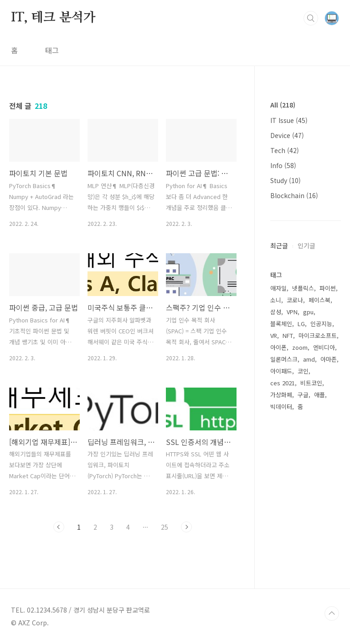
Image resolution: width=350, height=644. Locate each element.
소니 (276, 300)
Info (283, 165)
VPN (292, 312)
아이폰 (278, 347)
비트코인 (311, 383)
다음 (186, 527)
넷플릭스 (303, 288)
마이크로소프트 (318, 335)
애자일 (278, 288)
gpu (308, 312)
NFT (288, 335)
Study (286, 180)
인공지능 (321, 324)
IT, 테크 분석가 (53, 18)
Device (287, 135)
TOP (332, 613)
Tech (285, 150)
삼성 (276, 312)
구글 (303, 395)
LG (301, 324)
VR (274, 335)
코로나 (295, 300)
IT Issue (289, 120)
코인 (303, 371)
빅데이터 (281, 406)
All (283, 105)
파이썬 (328, 288)
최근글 (279, 245)
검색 (311, 18)
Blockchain (294, 195)
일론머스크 (284, 359)
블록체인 (281, 324)
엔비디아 (324, 347)
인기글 (306, 245)
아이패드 (281, 371)
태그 (52, 50)
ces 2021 (283, 383)
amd (309, 359)
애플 (319, 395)
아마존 (329, 359)
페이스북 (319, 300)
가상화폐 (281, 395)
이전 (59, 527)
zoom (300, 347)
